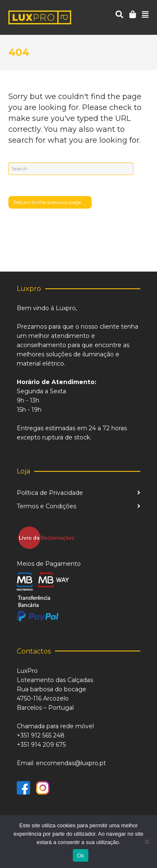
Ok (81, 856)
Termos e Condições (46, 506)
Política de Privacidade (50, 493)
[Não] (147, 842)
